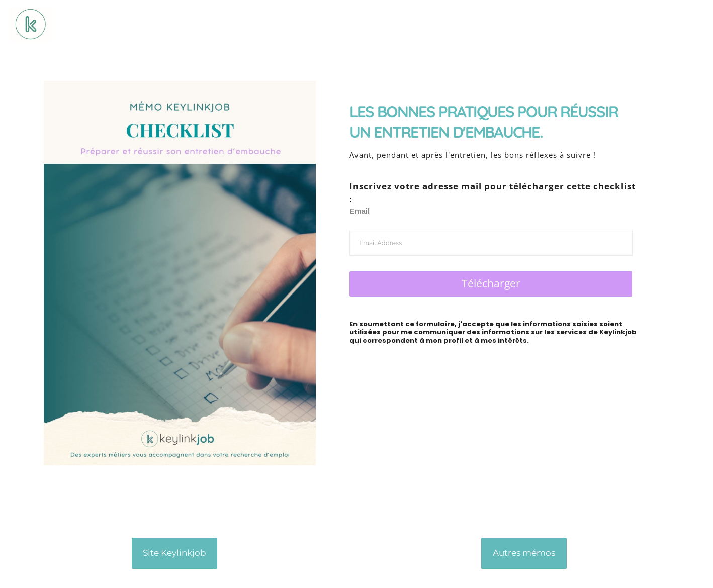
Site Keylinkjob (174, 553)
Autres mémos (524, 553)
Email (360, 211)
